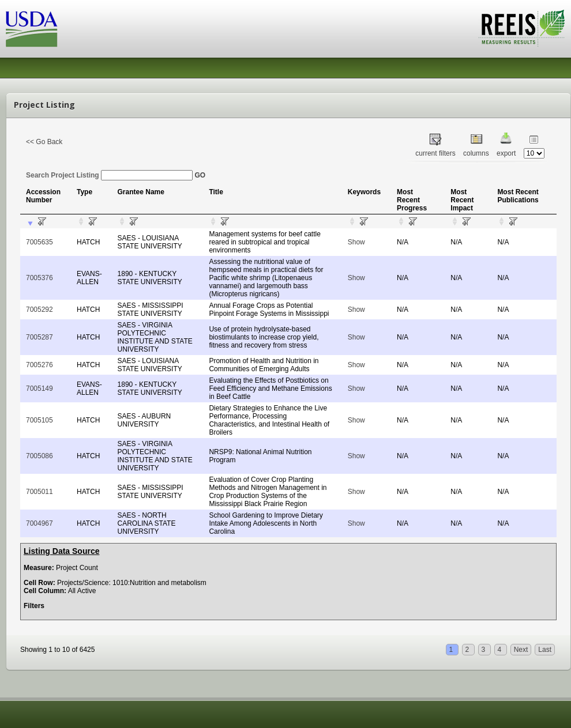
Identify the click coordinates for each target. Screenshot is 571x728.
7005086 (40, 456)
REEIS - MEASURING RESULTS (522, 28)
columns (476, 153)
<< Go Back (44, 142)
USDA (32, 29)
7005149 (40, 388)
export (506, 153)
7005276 (40, 365)
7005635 (40, 242)
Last (545, 650)
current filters (435, 153)
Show (356, 242)
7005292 (40, 310)
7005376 (40, 278)
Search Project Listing (109, 175)
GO (200, 175)
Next (521, 650)
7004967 (40, 523)
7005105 (40, 420)
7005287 (40, 337)
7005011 (40, 492)
